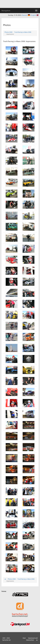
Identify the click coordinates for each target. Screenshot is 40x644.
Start (24, 638)
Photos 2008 (8, 32)
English (35, 15)
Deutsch (26, 15)
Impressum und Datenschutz (32, 639)
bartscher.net (7, 640)
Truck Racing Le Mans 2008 (23, 32)
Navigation (6, 11)
